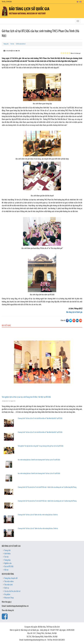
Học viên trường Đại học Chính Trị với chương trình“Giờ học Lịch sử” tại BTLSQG (39, 460)
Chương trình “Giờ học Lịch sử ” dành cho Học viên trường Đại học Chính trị (38, 529)
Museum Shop (9, 598)
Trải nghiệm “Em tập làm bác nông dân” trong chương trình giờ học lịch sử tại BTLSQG (41, 446)
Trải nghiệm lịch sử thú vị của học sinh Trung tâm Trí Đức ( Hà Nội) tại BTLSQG (26, 397)
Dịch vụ (7, 588)
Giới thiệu (7, 554)
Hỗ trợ (6, 570)
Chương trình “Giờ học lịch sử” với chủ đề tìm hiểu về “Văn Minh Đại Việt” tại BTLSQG (40, 419)
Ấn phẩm (7, 595)
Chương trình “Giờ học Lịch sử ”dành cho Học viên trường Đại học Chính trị (38, 515)
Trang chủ (6, 44)
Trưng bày (7, 560)
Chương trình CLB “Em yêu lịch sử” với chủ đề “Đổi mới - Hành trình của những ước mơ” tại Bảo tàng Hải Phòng (47, 501)
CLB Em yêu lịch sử (21, 44)
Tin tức (12, 44)
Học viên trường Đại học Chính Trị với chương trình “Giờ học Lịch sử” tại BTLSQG (39, 474)
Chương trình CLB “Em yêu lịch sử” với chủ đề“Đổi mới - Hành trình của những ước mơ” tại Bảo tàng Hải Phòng (47, 487)
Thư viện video (9, 582)
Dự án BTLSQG (9, 567)
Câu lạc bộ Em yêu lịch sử (12, 591)
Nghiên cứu (8, 563)
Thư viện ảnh (8, 585)
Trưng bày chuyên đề (11, 578)
